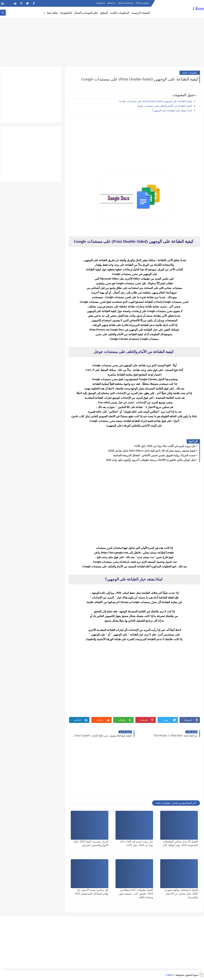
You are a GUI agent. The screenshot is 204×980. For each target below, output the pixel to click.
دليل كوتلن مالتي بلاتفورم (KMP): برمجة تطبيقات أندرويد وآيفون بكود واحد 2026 (151, 460)
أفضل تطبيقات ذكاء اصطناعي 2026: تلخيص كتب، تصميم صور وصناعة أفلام (136, 894)
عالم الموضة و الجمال (86, 13)
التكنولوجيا (66, 13)
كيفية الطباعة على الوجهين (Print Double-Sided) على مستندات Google (156, 101)
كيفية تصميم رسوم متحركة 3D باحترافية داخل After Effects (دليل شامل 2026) (152, 451)
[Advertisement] (102, 37)
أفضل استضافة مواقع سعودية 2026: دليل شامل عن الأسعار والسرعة (181, 894)
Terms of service (126, 3)
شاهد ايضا (52, 13)
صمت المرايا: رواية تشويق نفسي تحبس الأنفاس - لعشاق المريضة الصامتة (154, 455)
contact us (100, 3)
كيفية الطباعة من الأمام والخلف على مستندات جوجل (165, 106)
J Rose (198, 9)
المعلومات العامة (120, 13)
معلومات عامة (190, 73)
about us (111, 3)
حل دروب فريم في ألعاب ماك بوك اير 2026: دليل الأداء (165, 446)
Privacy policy (142, 3)
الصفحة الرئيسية (141, 13)
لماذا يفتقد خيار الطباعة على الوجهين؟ (172, 110)
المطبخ (104, 13)
